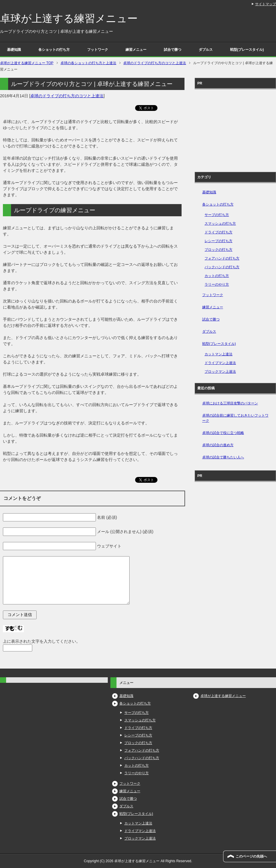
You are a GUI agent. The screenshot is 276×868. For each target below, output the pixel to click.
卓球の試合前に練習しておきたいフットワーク (235, 418)
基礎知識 (14, 50)
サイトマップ (266, 4)
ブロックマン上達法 (220, 372)
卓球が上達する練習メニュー (69, 18)
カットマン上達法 (218, 354)
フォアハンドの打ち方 (222, 258)
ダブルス (206, 50)
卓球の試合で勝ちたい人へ (223, 457)
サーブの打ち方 (217, 215)
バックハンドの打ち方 (222, 267)
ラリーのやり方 (217, 284)
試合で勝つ (173, 50)
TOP (27, 63)
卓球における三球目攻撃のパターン (230, 403)
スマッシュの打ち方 (220, 224)
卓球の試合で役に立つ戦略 (223, 433)
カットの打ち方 (217, 276)
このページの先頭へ (251, 856)
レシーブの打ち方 (218, 241)
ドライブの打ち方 (218, 232)
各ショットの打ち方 (54, 50)
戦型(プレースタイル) (247, 50)
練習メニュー (136, 50)
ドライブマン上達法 (220, 363)
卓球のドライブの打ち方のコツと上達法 (67, 96)
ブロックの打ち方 (218, 250)
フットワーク (98, 50)
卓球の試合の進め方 (218, 445)
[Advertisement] (235, 129)
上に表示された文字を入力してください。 (42, 641)
